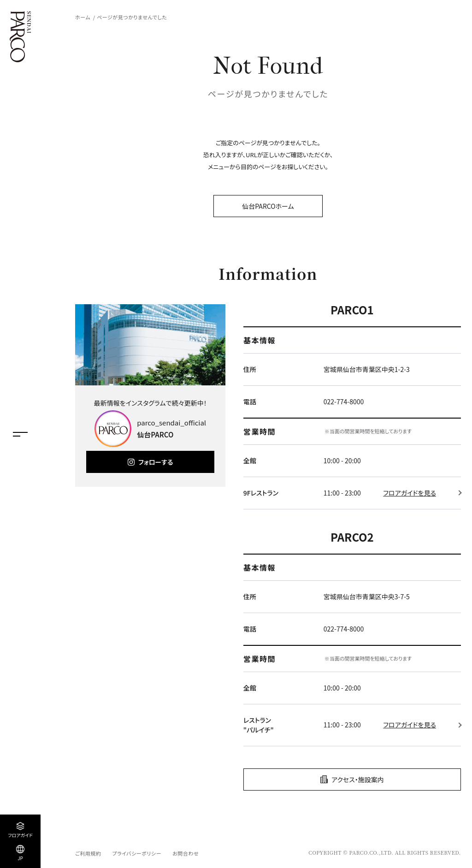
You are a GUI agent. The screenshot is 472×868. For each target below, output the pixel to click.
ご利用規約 (88, 853)
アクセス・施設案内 (358, 779)
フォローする (156, 462)
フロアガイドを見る (410, 493)
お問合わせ (186, 853)
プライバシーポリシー (137, 853)
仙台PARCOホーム (268, 206)
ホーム (83, 17)
